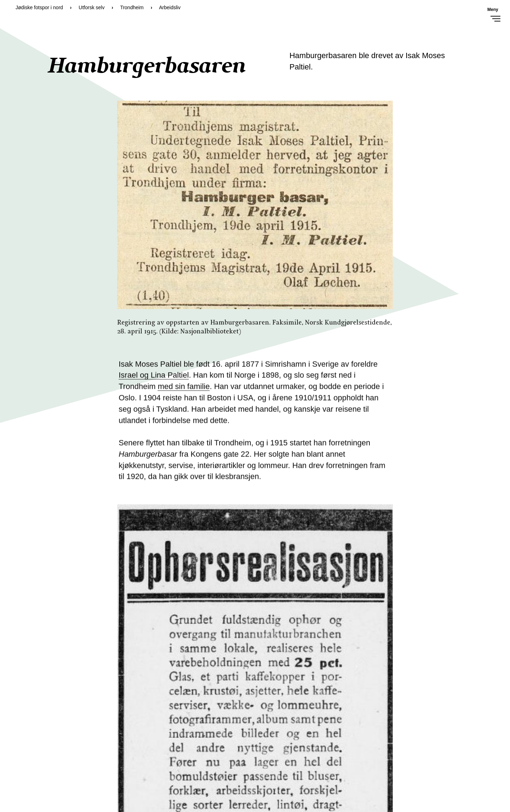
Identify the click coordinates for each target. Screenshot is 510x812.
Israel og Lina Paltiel (154, 378)
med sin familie (184, 389)
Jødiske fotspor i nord (39, 7)
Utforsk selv (92, 7)
